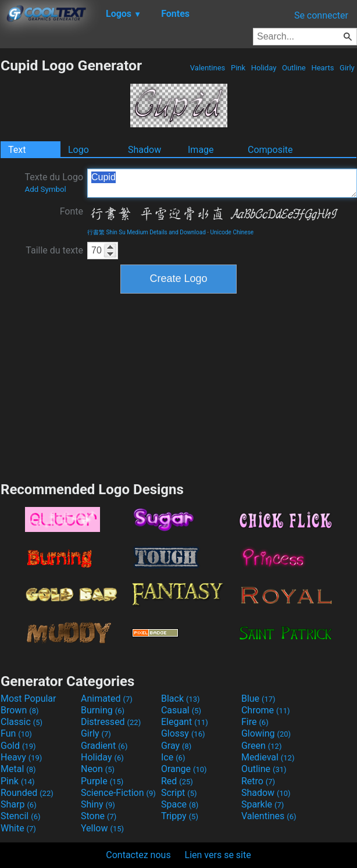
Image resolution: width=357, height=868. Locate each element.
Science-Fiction (118, 793)
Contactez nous (138, 855)
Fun (16, 733)
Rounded (27, 793)
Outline (294, 68)
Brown (19, 710)
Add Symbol (45, 189)
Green (262, 746)
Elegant (185, 722)
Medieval (268, 757)
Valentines (208, 68)
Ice (173, 757)
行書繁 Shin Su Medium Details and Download (147, 232)
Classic (22, 722)
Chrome (266, 710)
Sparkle (263, 804)
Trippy (180, 816)
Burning (103, 710)
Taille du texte (54, 250)
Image (201, 150)
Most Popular (28, 699)
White (18, 828)
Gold (18, 746)
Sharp (19, 804)
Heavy (21, 757)
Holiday (264, 68)
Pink (238, 68)
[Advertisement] (178, 386)
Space (180, 804)
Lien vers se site (218, 855)
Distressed (111, 722)
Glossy (183, 733)
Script (179, 793)
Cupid (222, 183)
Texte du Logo (54, 183)
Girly (347, 68)
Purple (102, 781)
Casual (181, 710)
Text (17, 150)
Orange (184, 769)
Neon (98, 769)
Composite (270, 150)
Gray (176, 746)
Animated (107, 699)
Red (177, 781)
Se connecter (321, 15)
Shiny (98, 804)
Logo (78, 150)
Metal (18, 769)
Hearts (322, 68)
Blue (258, 699)
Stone (99, 816)
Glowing (266, 733)
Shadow (144, 150)
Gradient (104, 746)
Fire (255, 722)
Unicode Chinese (232, 232)
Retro (258, 781)
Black (181, 699)
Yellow (102, 828)
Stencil (20, 816)
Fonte (72, 211)
